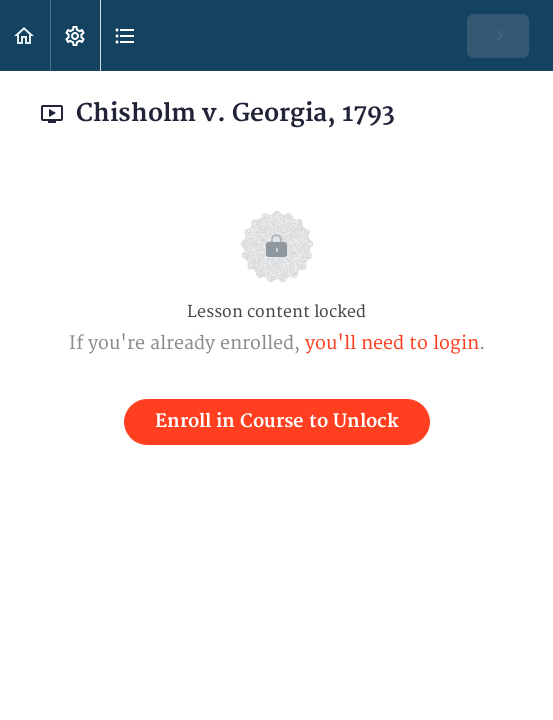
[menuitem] (75, 35)
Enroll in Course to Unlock (277, 421)
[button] (25, 35)
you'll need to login (392, 343)
